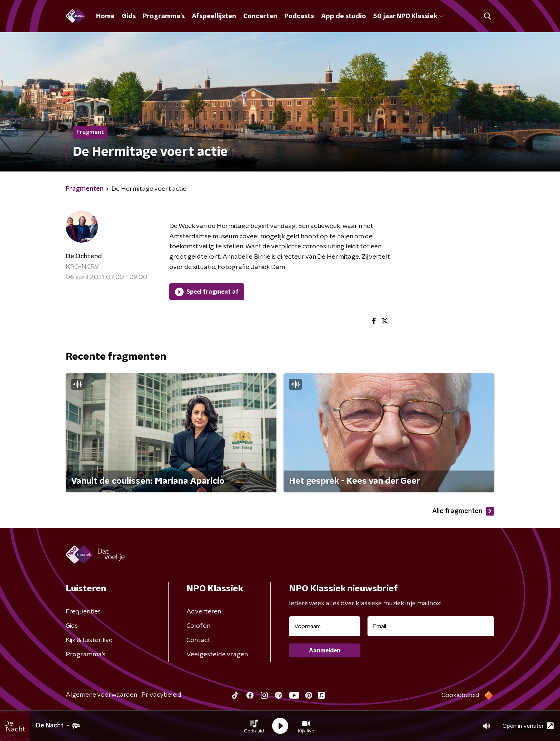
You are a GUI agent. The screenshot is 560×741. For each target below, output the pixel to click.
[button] (254, 726)
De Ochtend (84, 257)
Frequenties (83, 612)
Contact (198, 640)
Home (105, 16)
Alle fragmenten (463, 511)
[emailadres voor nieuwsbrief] (431, 626)
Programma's (164, 16)
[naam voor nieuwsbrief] (325, 626)
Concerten (260, 16)
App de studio (344, 16)
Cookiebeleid (460, 695)
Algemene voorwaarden (101, 695)
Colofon (198, 626)
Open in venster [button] (528, 726)
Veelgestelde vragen (217, 655)
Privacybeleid (161, 695)
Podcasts (299, 16)
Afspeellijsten (214, 16)
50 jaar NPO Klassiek (408, 16)
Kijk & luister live (89, 640)
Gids (129, 16)
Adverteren (204, 612)
